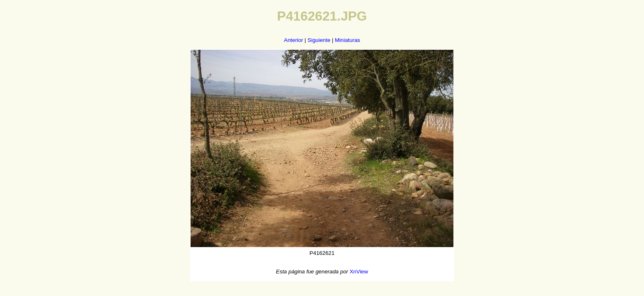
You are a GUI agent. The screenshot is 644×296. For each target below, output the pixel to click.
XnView (359, 272)
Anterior (293, 40)
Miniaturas (347, 40)
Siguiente (319, 40)
